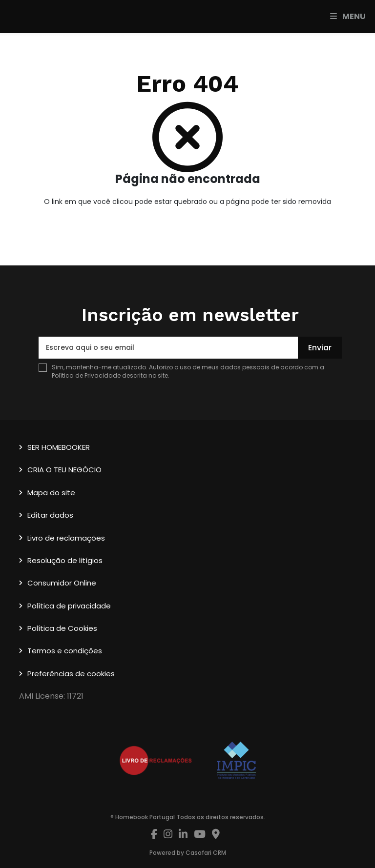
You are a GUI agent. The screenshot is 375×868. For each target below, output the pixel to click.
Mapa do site (51, 493)
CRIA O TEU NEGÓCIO (64, 470)
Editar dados (50, 515)
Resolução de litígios (65, 560)
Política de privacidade (69, 606)
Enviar (320, 348)
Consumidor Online (62, 583)
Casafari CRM (206, 853)
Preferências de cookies (71, 674)
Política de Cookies (62, 628)
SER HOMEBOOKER (59, 447)
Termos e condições (65, 651)
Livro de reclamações (66, 538)
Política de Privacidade (87, 375)
